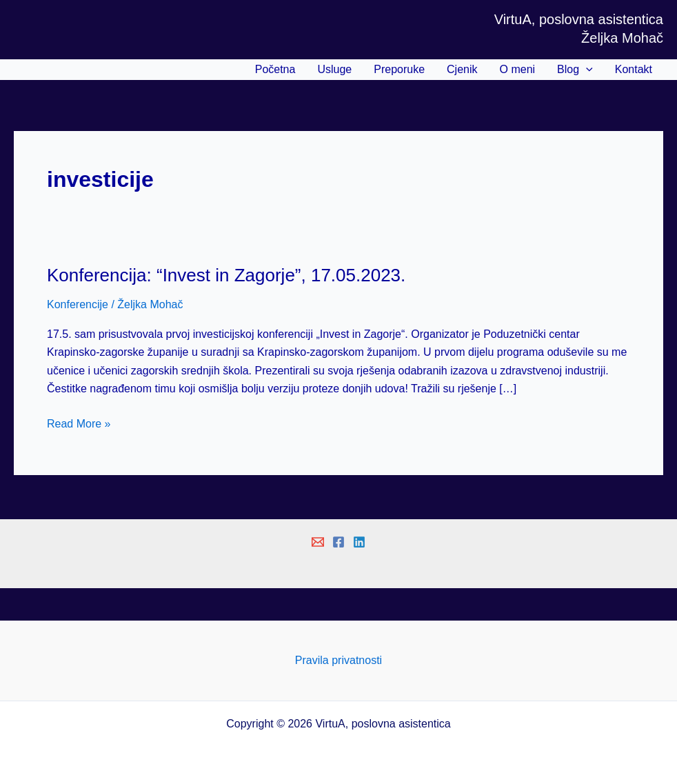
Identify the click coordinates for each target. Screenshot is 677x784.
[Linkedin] (359, 542)
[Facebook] (338, 542)
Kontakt (634, 69)
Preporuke (399, 69)
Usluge (334, 69)
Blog (575, 70)
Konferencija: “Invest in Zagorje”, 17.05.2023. (226, 275)
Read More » (79, 424)
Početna (275, 69)
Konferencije (78, 304)
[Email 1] (318, 542)
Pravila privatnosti (338, 660)
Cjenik (462, 69)
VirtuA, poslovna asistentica (579, 19)
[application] (586, 70)
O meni (518, 69)
